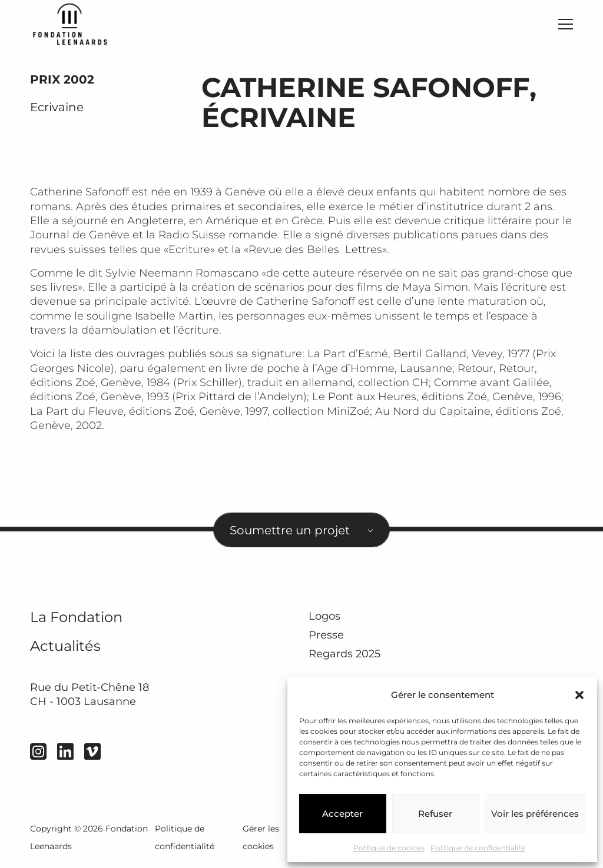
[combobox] (301, 535)
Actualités (65, 651)
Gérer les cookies (261, 843)
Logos (324, 621)
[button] (579, 695)
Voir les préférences (535, 814)
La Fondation (76, 622)
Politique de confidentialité (478, 848)
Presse (326, 640)
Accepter (342, 814)
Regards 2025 (344, 660)
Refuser (435, 814)
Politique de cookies (389, 848)
